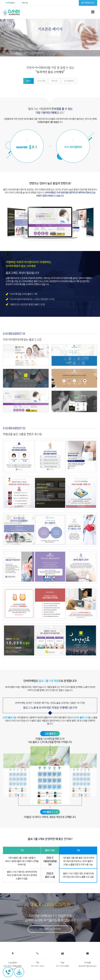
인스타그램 (41, 81)
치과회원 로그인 (88, 3)
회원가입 (25, 3)
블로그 (10, 3)
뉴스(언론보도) (69, 81)
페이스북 (54, 81)
